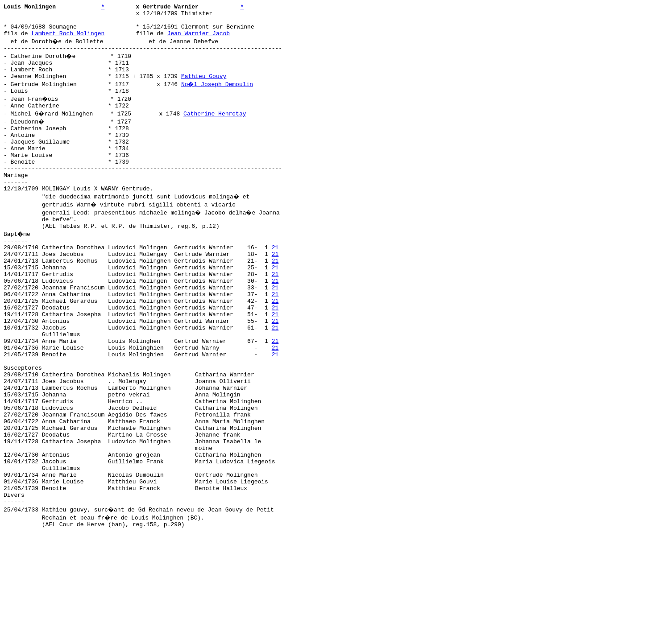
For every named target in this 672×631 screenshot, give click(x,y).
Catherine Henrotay (216, 128)
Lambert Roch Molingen (68, 40)
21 (275, 280)
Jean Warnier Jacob (199, 40)
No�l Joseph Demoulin (218, 96)
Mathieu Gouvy (204, 88)
